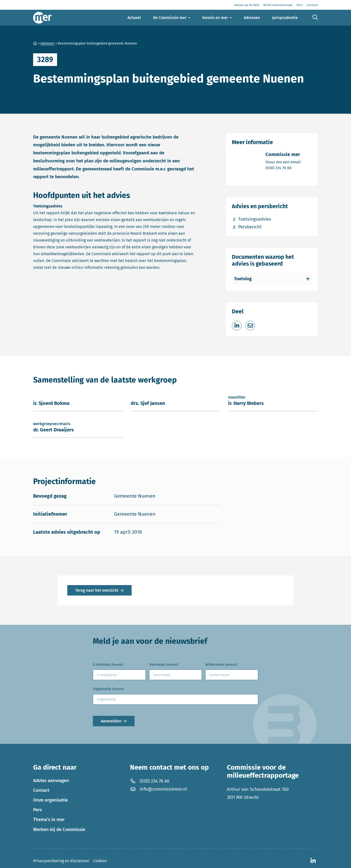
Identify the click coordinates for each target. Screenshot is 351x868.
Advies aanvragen (51, 781)
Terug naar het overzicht (97, 590)
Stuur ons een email (283, 162)
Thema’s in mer (49, 820)
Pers (38, 810)
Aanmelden (111, 721)
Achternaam (221, 665)
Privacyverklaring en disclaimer (61, 861)
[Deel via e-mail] (250, 326)
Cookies (100, 861)
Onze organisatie (50, 800)
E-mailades (108, 665)
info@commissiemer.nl (158, 789)
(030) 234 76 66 (283, 168)
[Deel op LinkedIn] (237, 326)
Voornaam (163, 665)
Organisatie (108, 689)
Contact (41, 790)
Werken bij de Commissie (59, 830)
